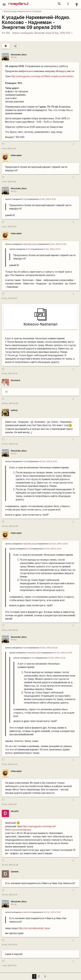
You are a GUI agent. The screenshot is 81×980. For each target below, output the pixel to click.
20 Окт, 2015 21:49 (10, 444)
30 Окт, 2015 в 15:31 (52, 912)
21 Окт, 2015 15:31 (9, 804)
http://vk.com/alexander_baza (34, 928)
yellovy (14, 410)
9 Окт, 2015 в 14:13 (48, 199)
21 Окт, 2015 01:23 (9, 764)
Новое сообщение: (23, 33)
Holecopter (16, 155)
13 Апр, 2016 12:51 (62, 33)
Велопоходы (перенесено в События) (22, 11)
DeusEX (15, 811)
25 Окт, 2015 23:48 (10, 865)
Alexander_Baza (43, 33)
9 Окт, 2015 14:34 (9, 227)
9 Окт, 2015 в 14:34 (58, 244)
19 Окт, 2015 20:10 (9, 374)
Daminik (15, 872)
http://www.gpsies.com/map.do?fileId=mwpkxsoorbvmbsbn (42, 76)
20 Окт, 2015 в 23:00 (59, 544)
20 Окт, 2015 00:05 (10, 403)
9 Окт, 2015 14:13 (9, 182)
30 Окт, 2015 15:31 (9, 895)
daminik (27, 912)
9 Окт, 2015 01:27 (9, 149)
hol (25, 199)
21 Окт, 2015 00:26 (10, 630)
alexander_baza (30, 244)
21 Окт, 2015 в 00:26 (49, 648)
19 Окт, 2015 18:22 (9, 298)
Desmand (15, 380)
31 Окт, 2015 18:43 (9, 945)
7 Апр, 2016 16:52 (9, 966)
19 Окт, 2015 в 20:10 (48, 461)
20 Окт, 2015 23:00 (10, 526)
